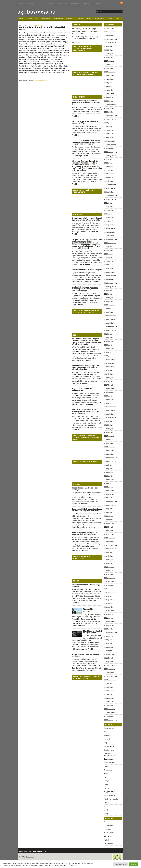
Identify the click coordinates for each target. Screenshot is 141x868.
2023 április (108, 126)
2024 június (108, 83)
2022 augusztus (110, 156)
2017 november (110, 363)
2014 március (109, 480)
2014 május (108, 472)
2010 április (108, 651)
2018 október (109, 323)
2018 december (110, 316)
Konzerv (107, 788)
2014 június (108, 469)
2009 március (109, 698)
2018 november (110, 319)
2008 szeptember (110, 720)
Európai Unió (109, 763)
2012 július (108, 552)
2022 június (108, 163)
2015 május (108, 429)
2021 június (108, 207)
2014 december (110, 447)
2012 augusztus (110, 549)
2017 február (109, 385)
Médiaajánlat (62, 4)
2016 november (110, 389)
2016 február (109, 403)
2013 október (109, 498)
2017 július (108, 370)
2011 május (108, 603)
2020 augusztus (110, 243)
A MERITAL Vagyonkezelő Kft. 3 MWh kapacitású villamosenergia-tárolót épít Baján (86, 412)
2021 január (108, 225)
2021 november (110, 188)
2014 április (108, 476)
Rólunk (51, 4)
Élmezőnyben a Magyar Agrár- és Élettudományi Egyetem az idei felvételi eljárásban (85, 367)
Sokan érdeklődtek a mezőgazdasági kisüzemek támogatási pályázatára (87, 510)
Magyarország (109, 792)
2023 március (109, 130)
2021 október (109, 192)
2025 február (109, 65)
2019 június (108, 294)
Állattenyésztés (110, 728)
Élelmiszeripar (47, 18)
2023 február (109, 134)
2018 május (108, 341)
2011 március (109, 611)
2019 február (109, 309)
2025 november (110, 32)
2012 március (109, 567)
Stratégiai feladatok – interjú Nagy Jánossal (86, 586)
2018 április (108, 345)
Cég (36, 19)
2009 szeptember (110, 676)
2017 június (108, 374)
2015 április (108, 432)
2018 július (108, 334)
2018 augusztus (110, 330)
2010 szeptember (110, 633)
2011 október (109, 585)
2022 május (108, 167)
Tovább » (75, 116)
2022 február (109, 177)
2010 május (108, 647)
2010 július (108, 640)
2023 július (108, 123)
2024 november (110, 76)
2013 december (110, 491)
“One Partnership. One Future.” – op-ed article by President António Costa (86, 38)
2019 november (110, 276)
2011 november (110, 582)
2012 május (108, 560)
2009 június (108, 687)
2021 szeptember (110, 196)
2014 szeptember (110, 458)
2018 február (109, 352)
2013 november (110, 494)
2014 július (108, 465)
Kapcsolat (42, 4)
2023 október (109, 112)
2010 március (109, 654)
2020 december (110, 228)
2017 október (109, 367)
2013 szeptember (110, 501)
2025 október (109, 35)
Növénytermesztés (111, 799)
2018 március (109, 349)
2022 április (108, 170)
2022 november (110, 145)
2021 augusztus (110, 199)
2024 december (110, 72)
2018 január (108, 356)
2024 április (108, 90)
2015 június (108, 425)
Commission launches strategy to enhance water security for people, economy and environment (86, 142)
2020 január (108, 268)
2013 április (108, 520)
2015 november (110, 410)
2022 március (109, 174)
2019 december (110, 272)
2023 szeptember (110, 116)
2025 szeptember (110, 39)
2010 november (110, 625)
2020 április (108, 258)
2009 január (108, 705)
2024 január (108, 101)
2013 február (109, 527)
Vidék (117, 19)
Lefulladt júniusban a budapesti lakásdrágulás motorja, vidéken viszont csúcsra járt (85, 289)
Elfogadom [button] (134, 864)
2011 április (108, 607)
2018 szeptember (110, 327)
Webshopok (31, 4)
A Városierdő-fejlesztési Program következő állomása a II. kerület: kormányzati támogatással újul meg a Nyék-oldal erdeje (85, 31)
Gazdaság (81, 18)
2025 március (109, 61)
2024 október (109, 79)
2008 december (110, 709)
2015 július (108, 421)
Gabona (107, 766)
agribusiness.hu (29, 857)
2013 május (108, 516)
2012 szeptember (110, 545)
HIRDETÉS (76, 42)
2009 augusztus (110, 680)
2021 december (110, 185)
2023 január (108, 137)
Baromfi (107, 739)
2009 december (110, 665)
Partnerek (98, 4)
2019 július (108, 290)
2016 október (109, 392)
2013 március (109, 523)
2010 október (109, 629)
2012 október (109, 542)
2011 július (108, 596)
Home (21, 4)
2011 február (109, 614)
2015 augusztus (110, 418)
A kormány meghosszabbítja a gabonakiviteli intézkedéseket (84, 533)
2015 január (108, 443)
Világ (106, 814)
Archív (21, 19)
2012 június (108, 556)
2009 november (110, 669)
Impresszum (87, 4)
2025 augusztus (110, 43)
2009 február (109, 702)
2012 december (110, 534)
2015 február (109, 440)
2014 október (109, 454)
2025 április (108, 57)
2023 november (110, 108)
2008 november (110, 713)
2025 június (108, 50)
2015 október (109, 414)
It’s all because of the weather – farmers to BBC (85, 122)
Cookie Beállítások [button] (120, 864)
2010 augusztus (110, 636)
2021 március (109, 217)
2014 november (110, 450)
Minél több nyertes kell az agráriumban (93, 632)
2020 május (108, 254)
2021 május (108, 210)
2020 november (110, 232)
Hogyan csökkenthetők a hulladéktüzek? (82, 389)
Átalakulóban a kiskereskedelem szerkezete (85, 655)
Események (70, 19)
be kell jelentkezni (41, 80)
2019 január (108, 312)
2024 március (109, 94)
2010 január (108, 662)
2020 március (109, 261)
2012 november (110, 538)
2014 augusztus (110, 461)
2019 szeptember (110, 283)
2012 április (108, 563)
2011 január (108, 618)
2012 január (108, 574)
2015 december (110, 407)
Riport (110, 19)
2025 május (108, 54)
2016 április (108, 396)
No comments (38, 25)
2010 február (109, 658)
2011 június (108, 600)
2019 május (108, 298)
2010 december (110, 622)
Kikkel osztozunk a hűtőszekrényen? (87, 270)
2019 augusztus (110, 287)
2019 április (108, 301)
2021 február (109, 221)
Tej (105, 806)
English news (58, 19)
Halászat (107, 774)
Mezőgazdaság (101, 18)
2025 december (110, 28)
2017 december (110, 359)
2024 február (109, 97)
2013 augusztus (110, 505)
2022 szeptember (110, 152)
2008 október (109, 716)
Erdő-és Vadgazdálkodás (110, 754)
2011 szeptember (110, 589)
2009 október (109, 673)
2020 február (109, 265)
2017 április (108, 381)
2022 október (109, 148)
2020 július (108, 247)
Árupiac (29, 19)
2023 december (110, 105)
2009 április (108, 694)
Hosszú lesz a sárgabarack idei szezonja (85, 489)
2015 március (109, 436)
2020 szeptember (110, 239)
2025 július (108, 46)
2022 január (108, 181)
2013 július (108, 509)
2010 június (108, 643)
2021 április (108, 214)
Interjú (89, 19)
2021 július (108, 203)
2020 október (109, 236)
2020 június (108, 250)
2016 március (109, 400)
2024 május (108, 86)
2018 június (108, 338)
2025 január (108, 68)
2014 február (109, 483)
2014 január (108, 487)
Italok (106, 784)
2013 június (108, 512)
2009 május (108, 691)
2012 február (109, 571)
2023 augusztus (110, 119)
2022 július (108, 159)
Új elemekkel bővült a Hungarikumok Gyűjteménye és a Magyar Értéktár (87, 219)
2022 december (110, 141)
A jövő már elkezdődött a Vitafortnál (89, 610)
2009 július (108, 683)
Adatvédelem (75, 4)
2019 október (109, 279)
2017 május (108, 378)
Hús (106, 777)
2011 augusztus (110, 592)
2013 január (108, 531)
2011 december (110, 578)
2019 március (109, 305)
